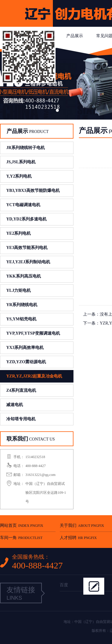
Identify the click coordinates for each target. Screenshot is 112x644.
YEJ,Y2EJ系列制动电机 (28, 262)
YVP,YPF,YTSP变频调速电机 (33, 333)
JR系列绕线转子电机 (26, 148)
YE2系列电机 (19, 233)
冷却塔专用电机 (21, 419)
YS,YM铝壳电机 (21, 319)
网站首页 (22, 525)
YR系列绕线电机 (22, 305)
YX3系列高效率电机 (25, 348)
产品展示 (75, 36)
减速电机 (15, 405)
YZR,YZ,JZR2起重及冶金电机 (34, 376)
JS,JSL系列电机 (21, 162)
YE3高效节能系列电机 (27, 248)
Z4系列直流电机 (21, 390)
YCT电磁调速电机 (23, 205)
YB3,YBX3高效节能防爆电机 (33, 191)
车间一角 (21, 540)
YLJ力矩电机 (19, 290)
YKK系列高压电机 (24, 276)
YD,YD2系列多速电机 (26, 219)
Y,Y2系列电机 (19, 176)
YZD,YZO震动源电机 (26, 362)
